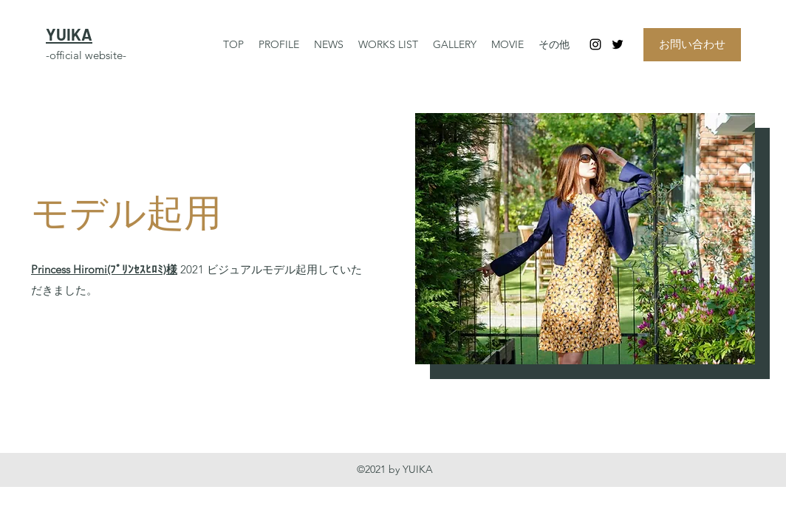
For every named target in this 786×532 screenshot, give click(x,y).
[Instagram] (595, 44)
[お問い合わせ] (692, 45)
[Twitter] (618, 44)
